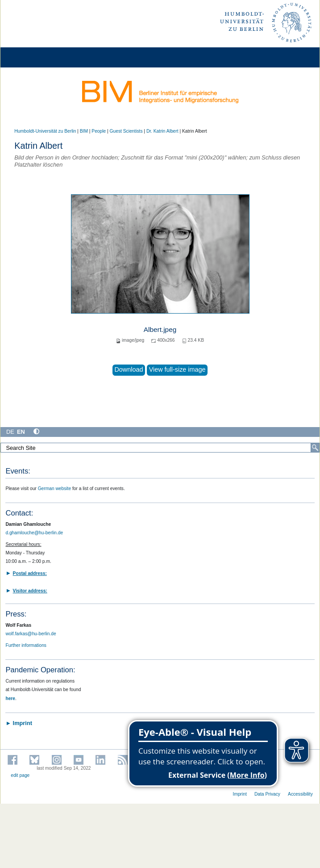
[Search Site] (160, 448)
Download (129, 369)
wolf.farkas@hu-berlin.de (31, 634)
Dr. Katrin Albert (162, 131)
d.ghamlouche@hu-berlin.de (34, 533)
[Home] (32, 57)
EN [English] (21, 432)
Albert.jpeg (160, 329)
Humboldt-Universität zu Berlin (45, 131)
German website (55, 489)
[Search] (315, 448)
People (99, 131)
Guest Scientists (126, 131)
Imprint (240, 794)
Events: (18, 471)
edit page (20, 775)
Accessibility (300, 794)
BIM (84, 131)
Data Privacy (267, 794)
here (10, 698)
